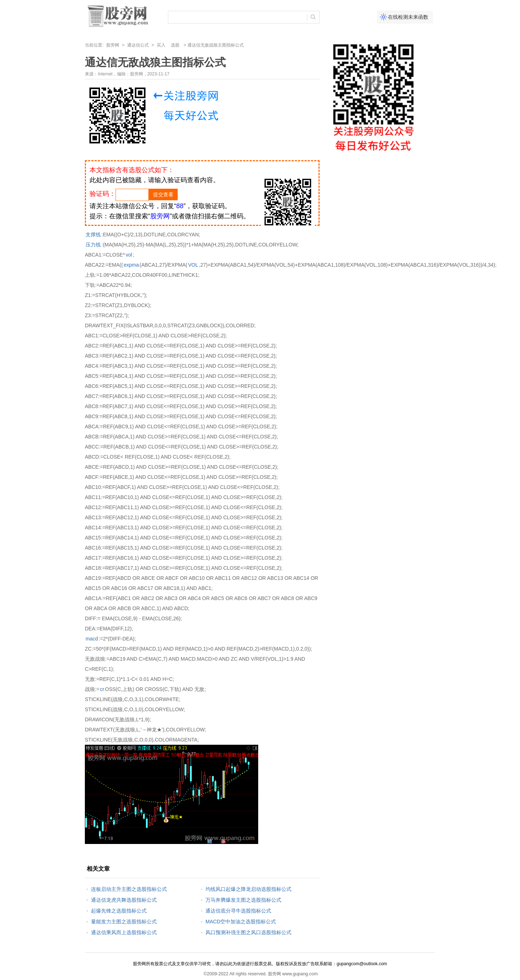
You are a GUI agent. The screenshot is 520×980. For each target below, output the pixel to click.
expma (131, 265)
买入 (161, 45)
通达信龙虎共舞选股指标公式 (124, 900)
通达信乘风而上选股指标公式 (124, 932)
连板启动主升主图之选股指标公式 (129, 889)
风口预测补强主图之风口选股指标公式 (248, 932)
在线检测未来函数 (408, 17)
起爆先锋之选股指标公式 (119, 911)
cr (102, 689)
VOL (193, 265)
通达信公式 (138, 45)
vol (129, 255)
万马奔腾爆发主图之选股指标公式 (243, 900)
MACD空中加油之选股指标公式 (241, 922)
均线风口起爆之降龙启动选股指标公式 (248, 889)
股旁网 (113, 45)
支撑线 (93, 235)
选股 (175, 45)
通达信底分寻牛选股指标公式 (238, 911)
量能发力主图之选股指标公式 (124, 922)
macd (92, 639)
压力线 (93, 245)
